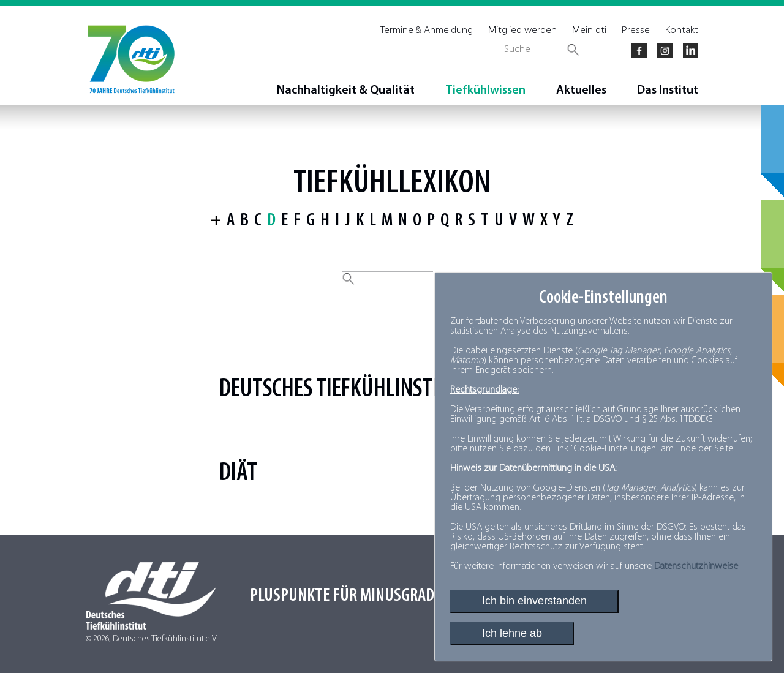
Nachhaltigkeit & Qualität (346, 91)
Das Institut (668, 91)
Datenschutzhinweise (696, 566)
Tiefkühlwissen (485, 91)
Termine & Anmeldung (427, 30)
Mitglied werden (522, 30)
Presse (636, 30)
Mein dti (589, 30)
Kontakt (682, 30)
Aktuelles (581, 91)
